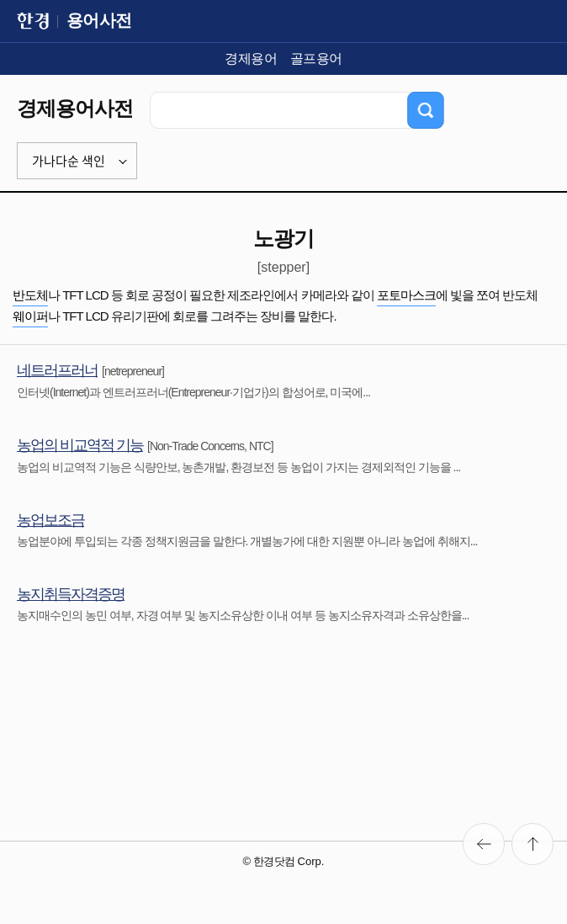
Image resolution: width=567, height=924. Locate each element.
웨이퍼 (30, 316)
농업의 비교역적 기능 (80, 445)
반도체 (30, 295)
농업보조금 (50, 520)
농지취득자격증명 (71, 594)
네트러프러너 (57, 370)
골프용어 (316, 58)
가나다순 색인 (69, 161)
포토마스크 (406, 295)
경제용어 (251, 58)
